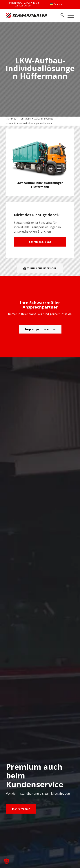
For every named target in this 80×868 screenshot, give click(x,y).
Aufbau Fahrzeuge (44, 119)
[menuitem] (56, 4)
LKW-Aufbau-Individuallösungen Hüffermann (29, 123)
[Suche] (60, 16)
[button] (7, 861)
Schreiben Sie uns (40, 242)
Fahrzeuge (25, 119)
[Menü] (69, 16)
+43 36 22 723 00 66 (27, 4)
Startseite (11, 119)
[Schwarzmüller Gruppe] (26, 16)
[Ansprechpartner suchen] (40, 329)
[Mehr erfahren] (21, 809)
